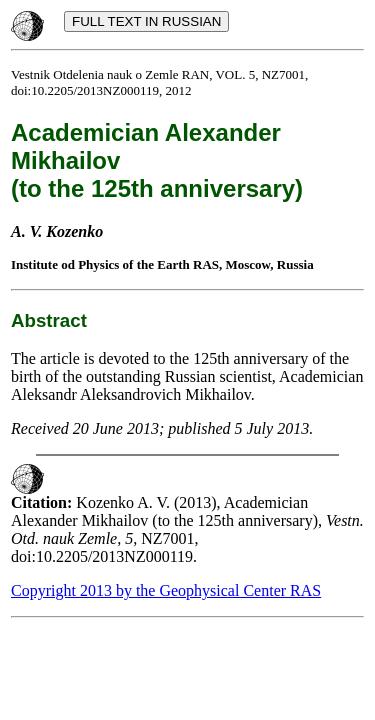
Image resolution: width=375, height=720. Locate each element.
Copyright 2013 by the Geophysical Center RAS (166, 590)
